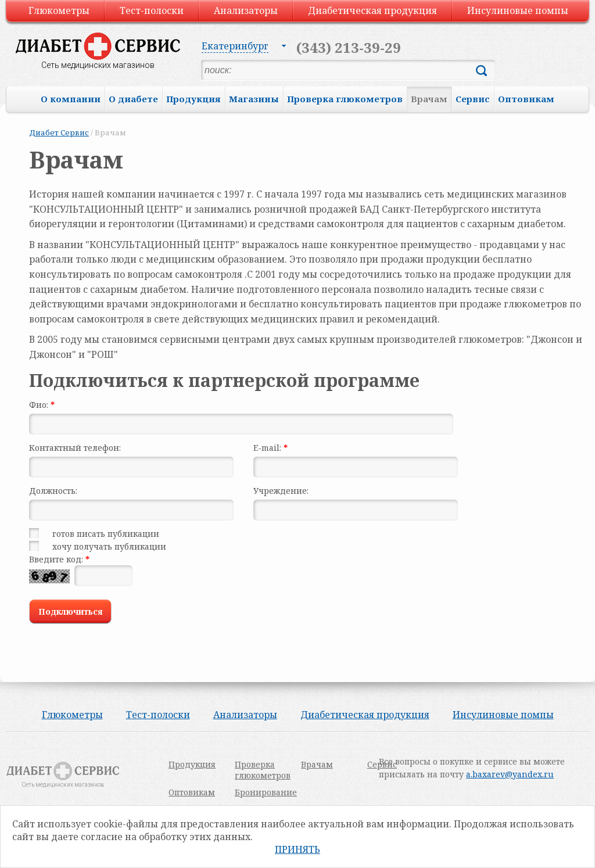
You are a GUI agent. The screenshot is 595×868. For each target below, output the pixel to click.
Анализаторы (246, 10)
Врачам (429, 99)
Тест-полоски (152, 10)
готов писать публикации (106, 534)
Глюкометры (59, 10)
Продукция (193, 99)
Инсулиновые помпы (518, 10)
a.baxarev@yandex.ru (510, 774)
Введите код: (59, 559)
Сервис (473, 99)
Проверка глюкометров (345, 99)
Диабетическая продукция (372, 10)
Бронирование (266, 792)
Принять (297, 849)
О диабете (133, 99)
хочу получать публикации (109, 546)
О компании (71, 99)
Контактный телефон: (75, 448)
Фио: (42, 405)
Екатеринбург (235, 46)
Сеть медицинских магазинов (98, 65)
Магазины (254, 99)
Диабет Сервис (59, 132)
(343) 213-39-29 (349, 47)
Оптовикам (526, 99)
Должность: (53, 491)
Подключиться (71, 611)
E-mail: (270, 448)
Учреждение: (281, 491)
